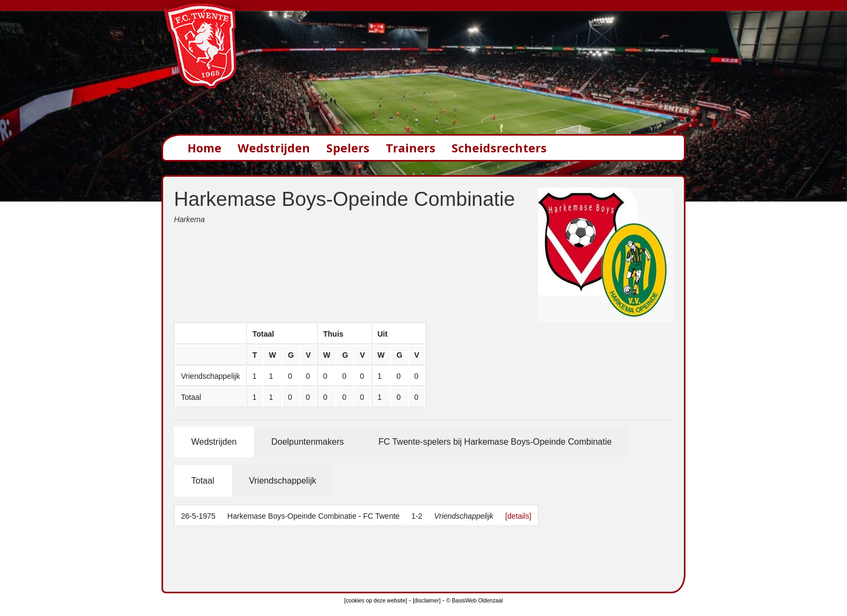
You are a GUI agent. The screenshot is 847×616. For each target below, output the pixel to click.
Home (204, 148)
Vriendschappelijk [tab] (283, 481)
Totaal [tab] (203, 481)
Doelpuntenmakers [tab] (307, 442)
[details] (518, 516)
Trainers (411, 148)
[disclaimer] (426, 601)
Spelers (348, 148)
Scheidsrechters (499, 148)
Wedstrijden (274, 148)
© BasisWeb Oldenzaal (474, 601)
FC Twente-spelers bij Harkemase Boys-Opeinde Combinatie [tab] (495, 442)
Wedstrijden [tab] (214, 442)
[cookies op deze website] (375, 601)
